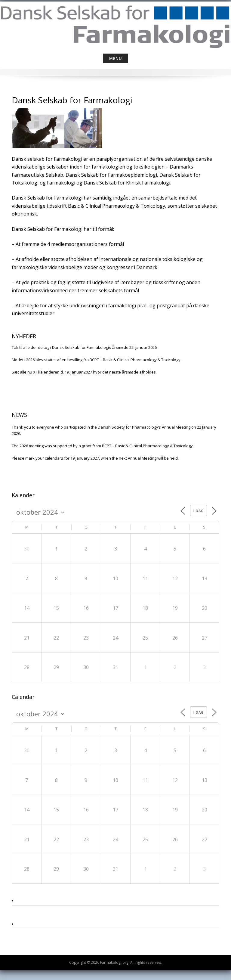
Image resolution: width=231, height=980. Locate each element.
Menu (116, 58)
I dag (199, 511)
